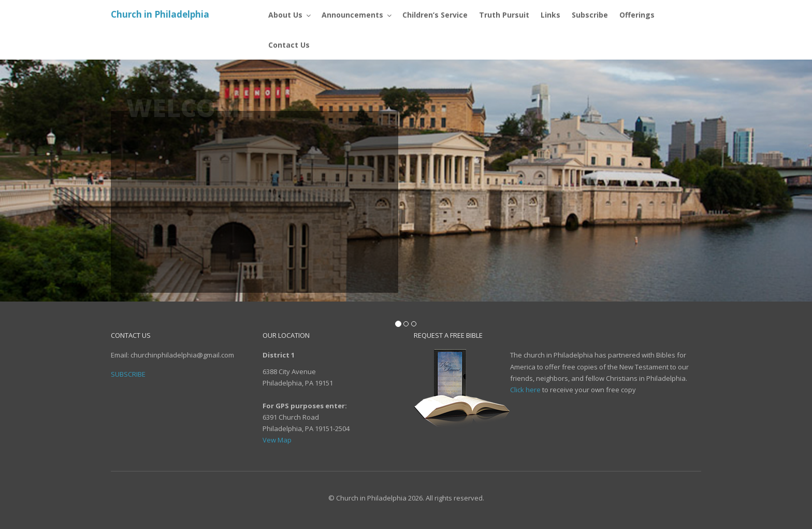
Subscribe (163, 253)
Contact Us (165, 212)
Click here (525, 390)
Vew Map (277, 440)
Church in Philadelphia (160, 14)
